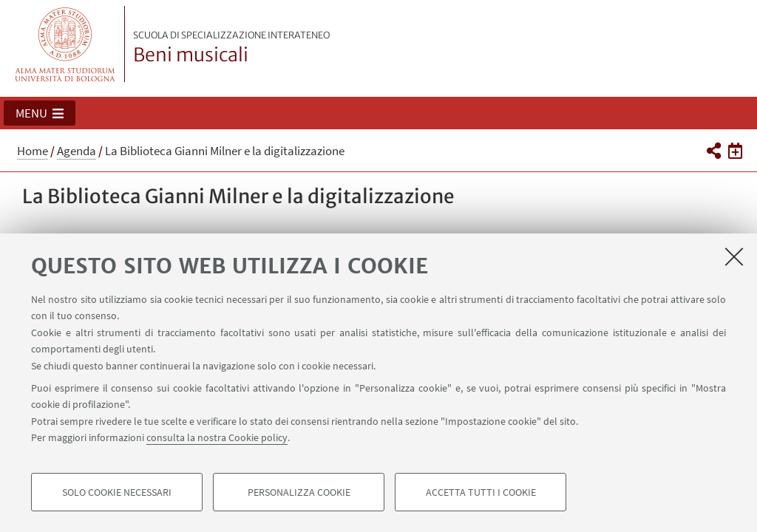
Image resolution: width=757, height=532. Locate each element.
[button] (40, 113)
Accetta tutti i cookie (481, 492)
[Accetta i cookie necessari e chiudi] (734, 256)
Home (33, 151)
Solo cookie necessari (117, 492)
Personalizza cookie (299, 492)
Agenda (77, 151)
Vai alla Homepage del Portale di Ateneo (65, 44)
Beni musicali (231, 48)
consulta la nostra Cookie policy (217, 437)
